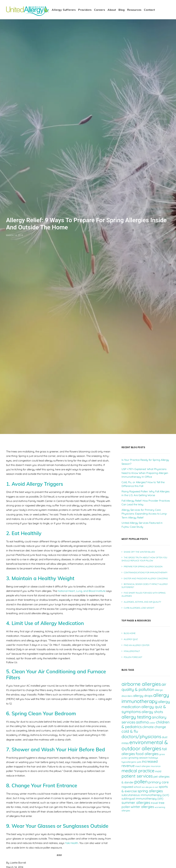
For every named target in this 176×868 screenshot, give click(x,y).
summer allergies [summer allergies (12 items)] (136, 802)
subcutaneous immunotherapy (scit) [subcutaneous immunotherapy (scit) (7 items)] (145, 795)
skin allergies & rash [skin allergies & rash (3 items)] (150, 787)
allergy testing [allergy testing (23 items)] (136, 717)
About (112, 10)
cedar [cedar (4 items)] (152, 723)
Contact (149, 10)
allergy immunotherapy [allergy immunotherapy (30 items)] (145, 698)
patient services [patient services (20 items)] (137, 776)
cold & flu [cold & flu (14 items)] (130, 731)
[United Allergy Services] (27, 10)
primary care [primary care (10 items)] (159, 782)
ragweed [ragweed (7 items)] (127, 787)
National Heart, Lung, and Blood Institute (82, 591)
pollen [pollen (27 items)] (141, 782)
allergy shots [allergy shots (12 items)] (152, 712)
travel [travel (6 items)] (154, 803)
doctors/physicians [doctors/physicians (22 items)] (141, 736)
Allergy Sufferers (64, 10)
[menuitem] (64, 10)
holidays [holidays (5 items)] (153, 758)
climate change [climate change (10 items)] (154, 727)
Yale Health (72, 843)
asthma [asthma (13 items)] (142, 722)
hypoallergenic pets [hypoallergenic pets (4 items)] (131, 762)
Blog (122, 10)
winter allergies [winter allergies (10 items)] (142, 807)
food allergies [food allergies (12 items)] (147, 754)
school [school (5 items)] (137, 787)
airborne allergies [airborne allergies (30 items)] (141, 684)
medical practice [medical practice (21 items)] (138, 771)
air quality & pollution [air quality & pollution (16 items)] (144, 687)
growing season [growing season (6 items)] (138, 758)
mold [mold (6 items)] (158, 771)
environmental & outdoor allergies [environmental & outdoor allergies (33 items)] (145, 745)
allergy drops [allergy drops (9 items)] (143, 696)
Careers (100, 10)
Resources (134, 10)
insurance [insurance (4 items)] (156, 766)
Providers (85, 10)
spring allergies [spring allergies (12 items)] (150, 791)
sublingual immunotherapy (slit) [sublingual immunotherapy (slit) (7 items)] (142, 798)
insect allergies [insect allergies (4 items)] (143, 766)
